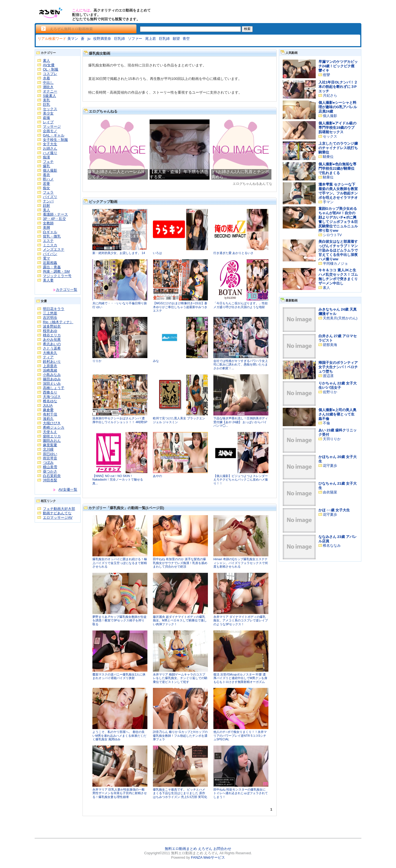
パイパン (50, 254)
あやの (157, 476)
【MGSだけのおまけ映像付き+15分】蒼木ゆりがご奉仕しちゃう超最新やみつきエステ (180, 307)
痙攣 (326, 75)
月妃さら (330, 95)
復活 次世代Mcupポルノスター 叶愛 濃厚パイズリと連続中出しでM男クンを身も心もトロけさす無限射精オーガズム (240, 678)
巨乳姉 (119, 39)
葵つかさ (50, 471)
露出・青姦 (52, 267)
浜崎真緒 (50, 370)
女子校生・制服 (55, 140)
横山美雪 (50, 467)
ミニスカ (50, 245)
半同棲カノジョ (335, 263)
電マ (46, 258)
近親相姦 (50, 263)
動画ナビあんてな (57, 513)
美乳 (46, 100)
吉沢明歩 (50, 318)
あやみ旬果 (52, 340)
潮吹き (48, 87)
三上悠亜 (50, 313)
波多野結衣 (52, 326)
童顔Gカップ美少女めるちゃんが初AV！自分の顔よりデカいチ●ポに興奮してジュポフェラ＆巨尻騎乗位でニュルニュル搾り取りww (338, 220)
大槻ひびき (52, 423)
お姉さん (50, 148)
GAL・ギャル (54, 135)
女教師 (48, 223)
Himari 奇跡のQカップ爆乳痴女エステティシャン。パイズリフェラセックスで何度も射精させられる (241, 563)
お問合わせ (222, 849)
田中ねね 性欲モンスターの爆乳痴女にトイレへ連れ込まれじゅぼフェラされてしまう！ (241, 793)
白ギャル (50, 232)
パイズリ (50, 197)
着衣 (46, 175)
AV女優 (49, 65)
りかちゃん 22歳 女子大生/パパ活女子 (338, 385)
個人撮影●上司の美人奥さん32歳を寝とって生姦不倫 (337, 414)
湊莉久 (48, 419)
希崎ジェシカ (54, 427)
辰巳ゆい (50, 454)
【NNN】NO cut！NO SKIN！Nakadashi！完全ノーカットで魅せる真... (118, 480)
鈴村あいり (52, 362)
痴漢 (46, 157)
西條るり (50, 392)
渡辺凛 (328, 376)
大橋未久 (50, 353)
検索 (247, 29)
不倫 (326, 423)
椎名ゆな (50, 401)
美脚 (46, 228)
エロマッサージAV (58, 517)
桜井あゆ (50, 331)
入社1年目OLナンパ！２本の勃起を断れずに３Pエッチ (338, 87)
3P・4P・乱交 (54, 219)
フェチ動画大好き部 (59, 509)
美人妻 (48, 280)
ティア (48, 357)
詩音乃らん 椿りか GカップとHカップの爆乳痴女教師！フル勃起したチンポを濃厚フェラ (180, 736)
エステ (48, 241)
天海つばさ (52, 397)
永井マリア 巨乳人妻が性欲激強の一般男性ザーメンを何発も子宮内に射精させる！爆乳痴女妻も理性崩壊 (120, 793)
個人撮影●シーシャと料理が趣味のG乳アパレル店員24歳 (338, 107)
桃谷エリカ (52, 335)
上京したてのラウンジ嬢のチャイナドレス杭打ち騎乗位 (338, 148)
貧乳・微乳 (52, 236)
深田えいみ (52, 383)
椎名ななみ (332, 545)
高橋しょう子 (54, 388)
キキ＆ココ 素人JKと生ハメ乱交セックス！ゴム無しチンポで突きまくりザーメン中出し (338, 277)
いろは (157, 253)
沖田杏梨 (50, 480)
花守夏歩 (330, 466)
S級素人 (50, 96)
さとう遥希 (52, 348)
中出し (48, 83)
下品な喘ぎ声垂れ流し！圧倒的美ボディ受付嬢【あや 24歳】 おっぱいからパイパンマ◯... (241, 422)
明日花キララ (54, 309)
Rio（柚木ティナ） (58, 322)
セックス (50, 109)
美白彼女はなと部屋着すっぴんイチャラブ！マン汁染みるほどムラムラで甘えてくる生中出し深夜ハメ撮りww (338, 250)
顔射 (46, 206)
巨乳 (46, 104)
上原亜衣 (50, 366)
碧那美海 (330, 345)
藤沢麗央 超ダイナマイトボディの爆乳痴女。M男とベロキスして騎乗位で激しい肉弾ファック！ (180, 620)
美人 (46, 210)
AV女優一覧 (68, 489)
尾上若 (151, 39)
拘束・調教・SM (56, 271)
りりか (97, 361)
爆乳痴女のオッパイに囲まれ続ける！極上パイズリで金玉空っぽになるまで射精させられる (120, 563)
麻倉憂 (48, 410)
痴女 (46, 188)
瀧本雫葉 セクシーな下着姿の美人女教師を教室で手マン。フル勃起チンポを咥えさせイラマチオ (338, 191)
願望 (176, 39)
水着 (46, 78)
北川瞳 (48, 449)
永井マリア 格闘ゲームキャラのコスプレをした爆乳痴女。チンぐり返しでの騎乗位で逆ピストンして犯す (180, 678)
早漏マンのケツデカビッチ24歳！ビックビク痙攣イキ (338, 66)
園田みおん (52, 441)
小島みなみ (52, 375)
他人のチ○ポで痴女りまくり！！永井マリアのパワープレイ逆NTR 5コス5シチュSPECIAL (240, 736)
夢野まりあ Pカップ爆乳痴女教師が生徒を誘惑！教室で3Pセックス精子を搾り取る (119, 620)
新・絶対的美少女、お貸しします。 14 (119, 253)
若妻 (46, 184)
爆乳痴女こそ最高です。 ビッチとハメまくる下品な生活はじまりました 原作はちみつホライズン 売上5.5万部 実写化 (180, 793)
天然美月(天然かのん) (340, 318)
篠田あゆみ (52, 379)
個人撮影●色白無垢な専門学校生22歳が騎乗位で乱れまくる (337, 168)
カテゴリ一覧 (67, 290)
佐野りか (330, 392)
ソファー (135, 39)
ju (89, 39)
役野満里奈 (102, 39)
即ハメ (48, 179)
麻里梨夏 (50, 445)
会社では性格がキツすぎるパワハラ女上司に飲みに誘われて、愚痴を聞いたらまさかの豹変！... (241, 365)
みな (156, 361)
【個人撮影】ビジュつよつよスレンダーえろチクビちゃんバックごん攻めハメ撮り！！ (241, 480)
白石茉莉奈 (52, 476)
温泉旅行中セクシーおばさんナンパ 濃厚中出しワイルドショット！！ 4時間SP (120, 420)
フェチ (48, 162)
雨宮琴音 (50, 458)
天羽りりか (332, 439)
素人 (46, 61)
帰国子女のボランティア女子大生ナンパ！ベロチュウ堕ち (338, 367)
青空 (186, 39)
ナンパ (48, 201)
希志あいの (52, 344)
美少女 (48, 113)
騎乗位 (328, 157)
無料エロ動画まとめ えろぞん (189, 849)
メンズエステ (54, 249)
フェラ (48, 192)
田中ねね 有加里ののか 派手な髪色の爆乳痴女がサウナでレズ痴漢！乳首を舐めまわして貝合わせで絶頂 (180, 563)
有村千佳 (50, 414)
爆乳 (46, 166)
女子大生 (50, 144)
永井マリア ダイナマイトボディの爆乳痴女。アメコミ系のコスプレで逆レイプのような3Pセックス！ (241, 620)
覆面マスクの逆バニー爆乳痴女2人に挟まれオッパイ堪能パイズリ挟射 (119, 676)
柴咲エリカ (52, 436)
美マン (73, 39)
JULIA (48, 405)
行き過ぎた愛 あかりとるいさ (233, 253)
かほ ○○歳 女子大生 (334, 510)
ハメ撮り (50, 153)
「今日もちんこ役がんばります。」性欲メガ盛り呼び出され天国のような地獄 (241, 305)
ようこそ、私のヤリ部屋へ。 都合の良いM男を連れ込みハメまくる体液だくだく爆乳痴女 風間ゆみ (119, 736)
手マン (328, 202)
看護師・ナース (55, 214)
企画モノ (50, 131)
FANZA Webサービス (208, 857)
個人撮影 (50, 170)
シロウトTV (332, 235)
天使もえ (50, 432)
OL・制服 (51, 69)
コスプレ (50, 74)
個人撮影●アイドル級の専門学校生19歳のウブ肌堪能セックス (337, 128)
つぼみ (48, 463)
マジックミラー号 (57, 276)
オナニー (50, 91)
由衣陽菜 (330, 492)
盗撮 (46, 118)
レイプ (48, 122)
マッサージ (52, 126)
